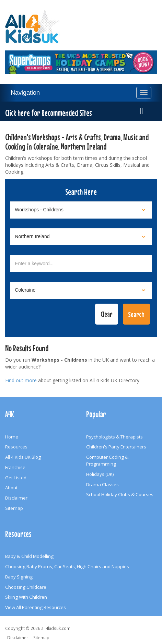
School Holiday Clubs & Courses (120, 494)
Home (12, 437)
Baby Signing (19, 577)
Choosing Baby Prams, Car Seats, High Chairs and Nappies (67, 566)
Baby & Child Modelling (29, 556)
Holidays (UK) (100, 474)
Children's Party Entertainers (116, 447)
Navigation (25, 93)
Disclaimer (16, 498)
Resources (16, 447)
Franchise (15, 467)
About (11, 488)
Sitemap (14, 508)
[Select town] (81, 290)
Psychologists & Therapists (114, 437)
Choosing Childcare (26, 587)
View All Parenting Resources (36, 607)
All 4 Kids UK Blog (23, 457)
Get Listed (16, 478)
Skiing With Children (26, 597)
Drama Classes (102, 484)
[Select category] (81, 210)
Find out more (21, 380)
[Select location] (81, 237)
